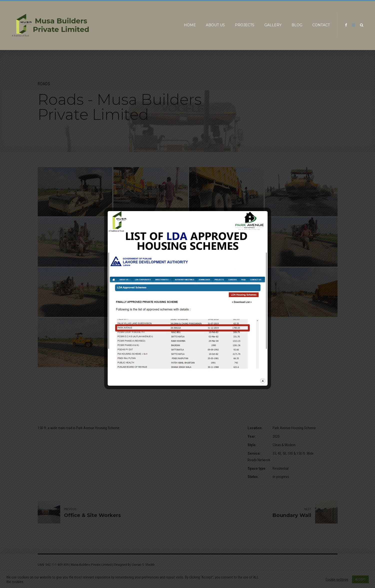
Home (190, 25)
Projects (245, 25)
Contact (321, 25)
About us (215, 25)
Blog (297, 25)
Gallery (273, 25)
